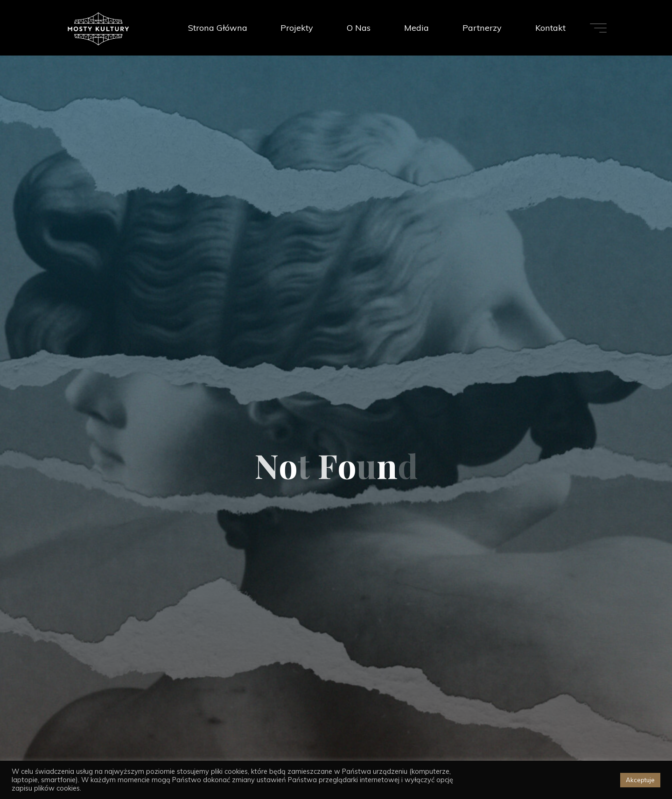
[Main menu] (598, 28)
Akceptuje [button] (640, 780)
